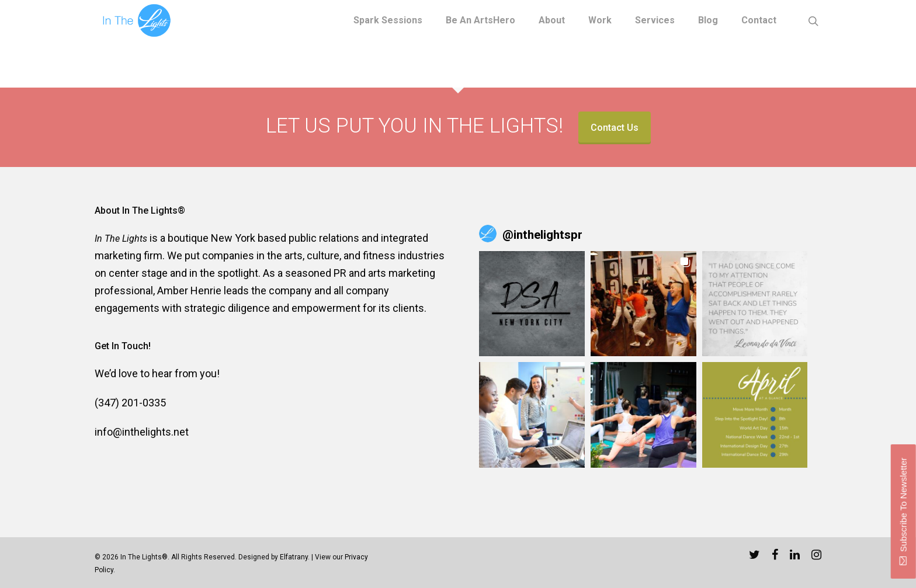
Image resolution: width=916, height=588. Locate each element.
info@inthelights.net (142, 432)
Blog (708, 20)
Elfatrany (294, 557)
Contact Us (615, 128)
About (552, 20)
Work (600, 20)
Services (655, 20)
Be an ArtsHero (480, 20)
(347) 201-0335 (130, 403)
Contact (759, 20)
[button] (532, 304)
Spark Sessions (388, 20)
